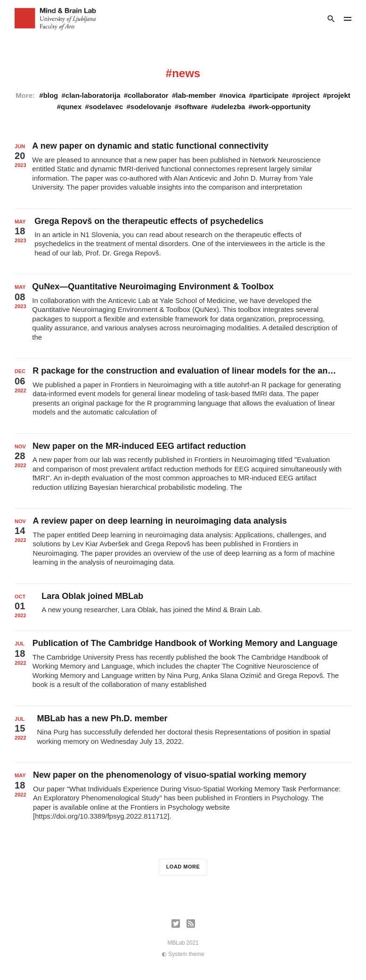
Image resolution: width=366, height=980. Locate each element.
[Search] (331, 19)
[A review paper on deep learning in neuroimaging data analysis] (183, 546)
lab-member (196, 95)
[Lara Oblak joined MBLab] (183, 607)
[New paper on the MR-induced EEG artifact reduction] (183, 471)
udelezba (230, 107)
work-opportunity (281, 107)
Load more (183, 867)
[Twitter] (176, 924)
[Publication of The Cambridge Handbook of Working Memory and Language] (183, 668)
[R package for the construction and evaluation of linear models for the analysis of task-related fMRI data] (183, 396)
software (193, 107)
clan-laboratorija (93, 95)
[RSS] (191, 924)
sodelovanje (151, 107)
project (308, 95)
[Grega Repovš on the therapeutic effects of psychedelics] (183, 242)
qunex (71, 107)
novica (235, 95)
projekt (339, 95)
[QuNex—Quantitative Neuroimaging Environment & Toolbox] (183, 316)
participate (271, 95)
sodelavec (106, 107)
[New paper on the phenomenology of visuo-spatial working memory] (183, 800)
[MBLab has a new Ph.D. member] (183, 734)
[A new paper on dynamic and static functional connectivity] (183, 171)
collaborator (148, 95)
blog (51, 95)
